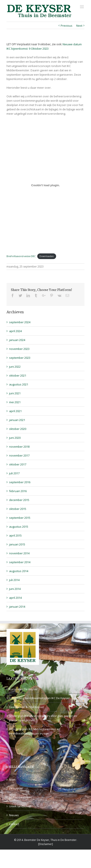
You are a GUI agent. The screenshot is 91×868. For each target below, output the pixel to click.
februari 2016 (18, 491)
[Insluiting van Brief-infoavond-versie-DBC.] (45, 185)
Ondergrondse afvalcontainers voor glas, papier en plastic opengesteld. (43, 718)
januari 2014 (17, 607)
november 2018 (19, 447)
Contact (14, 824)
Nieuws (14, 815)
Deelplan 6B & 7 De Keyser (27, 707)
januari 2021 (17, 420)
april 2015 (15, 535)
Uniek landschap (20, 806)
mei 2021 (15, 402)
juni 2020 (15, 438)
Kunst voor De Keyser (23, 689)
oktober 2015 (18, 509)
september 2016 (20, 482)
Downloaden (47, 256)
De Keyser (16, 788)
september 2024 (20, 322)
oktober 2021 (18, 375)
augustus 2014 (19, 571)
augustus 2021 (19, 384)
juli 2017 (14, 473)
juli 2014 (14, 580)
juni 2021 (15, 393)
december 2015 (19, 500)
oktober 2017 (18, 464)
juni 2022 (15, 367)
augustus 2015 (19, 527)
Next (79, 26)
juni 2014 (15, 589)
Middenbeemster (20, 797)
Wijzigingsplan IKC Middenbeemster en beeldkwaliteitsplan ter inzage (35, 731)
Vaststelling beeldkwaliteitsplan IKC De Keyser (39, 698)
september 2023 (20, 358)
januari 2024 (17, 340)
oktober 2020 (18, 429)
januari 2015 (17, 544)
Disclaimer (45, 844)
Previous (67, 26)
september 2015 (20, 518)
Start (12, 780)
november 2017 (19, 455)
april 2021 (15, 411)
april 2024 (15, 331)
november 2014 (19, 553)
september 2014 (20, 562)
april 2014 (15, 598)
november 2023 (19, 349)
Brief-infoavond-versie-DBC (21, 256)
